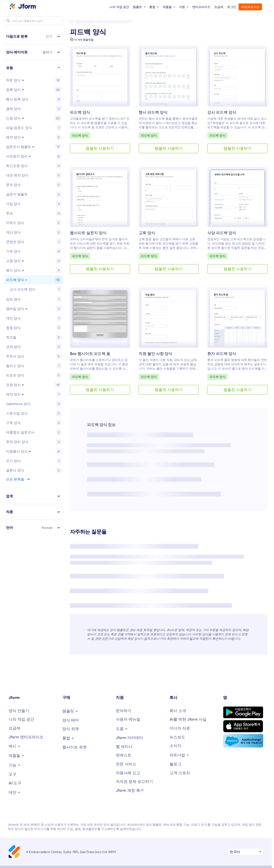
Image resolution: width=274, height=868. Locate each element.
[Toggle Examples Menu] (15, 746)
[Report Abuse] (128, 773)
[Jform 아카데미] (129, 738)
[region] (34, 282)
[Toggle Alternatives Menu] (15, 792)
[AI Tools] (15, 783)
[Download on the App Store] (243, 726)
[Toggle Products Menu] (17, 756)
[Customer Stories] (180, 773)
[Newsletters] (175, 746)
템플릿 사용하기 (100, 148)
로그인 (232, 7)
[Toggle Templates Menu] (70, 711)
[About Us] (178, 711)
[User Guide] (128, 719)
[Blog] (175, 764)
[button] (34, 36)
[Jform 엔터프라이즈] (26, 737)
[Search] (8, 21)
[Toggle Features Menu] (15, 765)
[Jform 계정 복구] (130, 791)
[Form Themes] (71, 720)
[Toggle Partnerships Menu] (180, 755)
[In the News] (177, 737)
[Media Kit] (180, 728)
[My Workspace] (21, 719)
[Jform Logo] (23, 7)
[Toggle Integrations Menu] (68, 738)
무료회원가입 (250, 7)
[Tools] (13, 774)
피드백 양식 (88, 32)
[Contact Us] (124, 711)
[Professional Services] (126, 764)
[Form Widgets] (71, 729)
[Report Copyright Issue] (134, 782)
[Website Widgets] (75, 747)
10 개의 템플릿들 (84, 40)
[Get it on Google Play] (243, 712)
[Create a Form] (19, 711)
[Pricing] (14, 728)
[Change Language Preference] (245, 852)
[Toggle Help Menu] (122, 729)
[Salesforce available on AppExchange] (243, 741)
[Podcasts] (124, 755)
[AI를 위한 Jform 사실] (188, 719)
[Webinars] (124, 747)
